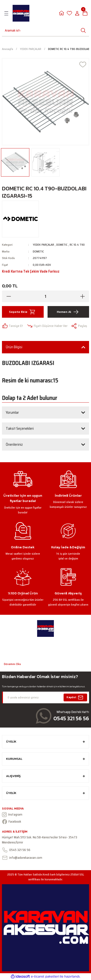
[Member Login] (62, 13)
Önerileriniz (14, 445)
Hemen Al (68, 312)
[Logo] (21, 13)
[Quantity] (45, 296)
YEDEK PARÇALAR (43, 245)
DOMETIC (62, 245)
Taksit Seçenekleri (20, 429)
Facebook (12, 822)
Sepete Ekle (23, 312)
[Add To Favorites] (83, 65)
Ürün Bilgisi (14, 347)
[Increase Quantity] (82, 296)
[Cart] (85, 13)
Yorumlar (12, 413)
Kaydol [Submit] (75, 697)
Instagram (12, 815)
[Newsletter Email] (45, 697)
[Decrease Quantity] (9, 296)
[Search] (10, 30)
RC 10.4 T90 (77, 245)
